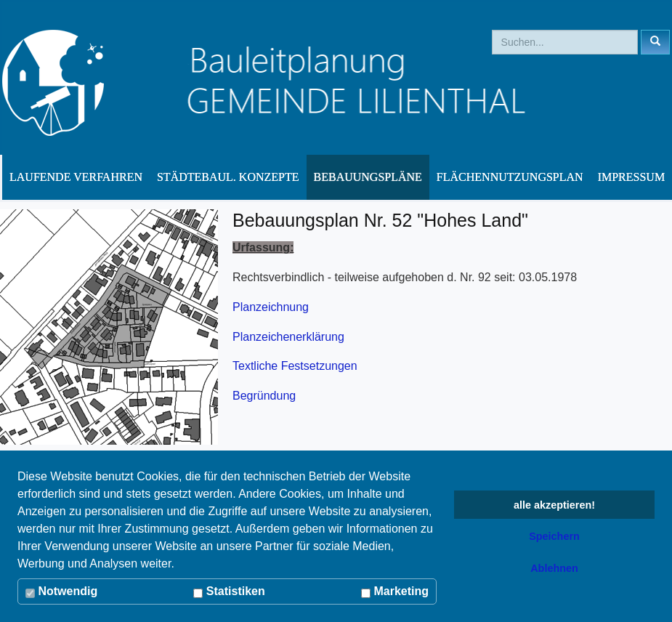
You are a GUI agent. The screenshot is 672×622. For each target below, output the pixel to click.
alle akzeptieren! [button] (554, 505)
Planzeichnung (271, 307)
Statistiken (229, 591)
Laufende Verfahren (76, 177)
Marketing (395, 591)
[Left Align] (655, 42)
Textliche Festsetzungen (295, 366)
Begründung (264, 396)
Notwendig (61, 591)
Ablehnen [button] (554, 568)
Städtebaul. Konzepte (228, 177)
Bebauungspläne (368, 177)
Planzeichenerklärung (288, 337)
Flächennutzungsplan (510, 177)
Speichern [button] (554, 536)
